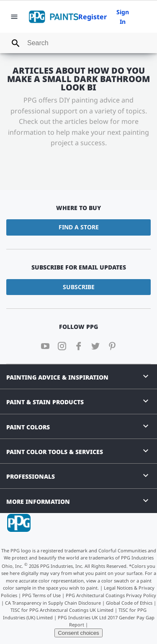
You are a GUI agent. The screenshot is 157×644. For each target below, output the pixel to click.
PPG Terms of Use (41, 595)
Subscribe (79, 287)
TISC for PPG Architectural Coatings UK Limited (62, 610)
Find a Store (79, 227)
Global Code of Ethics (129, 603)
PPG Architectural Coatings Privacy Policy (111, 595)
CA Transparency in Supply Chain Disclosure (53, 603)
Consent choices (78, 633)
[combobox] (78, 43)
